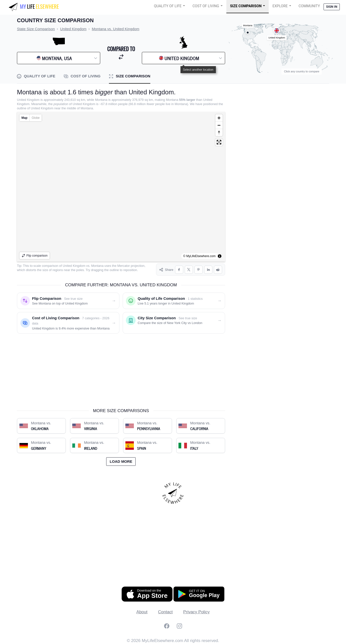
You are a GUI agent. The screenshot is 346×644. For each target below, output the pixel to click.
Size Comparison (246, 6)
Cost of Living (206, 6)
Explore (280, 6)
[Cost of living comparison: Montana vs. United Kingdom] (68, 323)
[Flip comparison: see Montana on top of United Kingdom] (68, 301)
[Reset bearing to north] (219, 132)
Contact (165, 612)
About (142, 612)
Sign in (332, 7)
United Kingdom (74, 266)
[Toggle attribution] (220, 256)
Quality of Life (168, 6)
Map (24, 118)
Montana (97, 266)
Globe (36, 118)
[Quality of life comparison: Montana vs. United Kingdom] (174, 301)
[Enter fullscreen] (219, 142)
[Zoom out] (219, 125)
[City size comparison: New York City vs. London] (174, 323)
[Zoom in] (219, 118)
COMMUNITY (309, 6)
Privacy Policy (196, 612)
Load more (121, 462)
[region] (121, 187)
